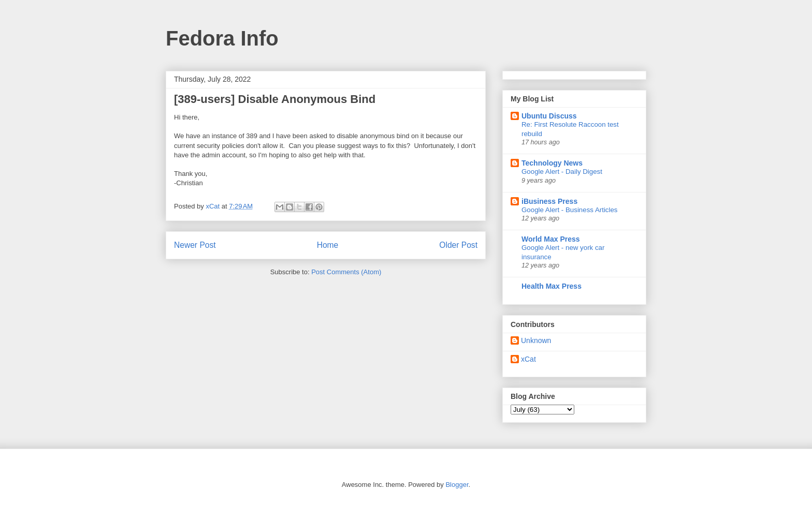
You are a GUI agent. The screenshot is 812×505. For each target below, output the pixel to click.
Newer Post (195, 245)
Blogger (457, 485)
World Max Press (551, 239)
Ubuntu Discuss (549, 116)
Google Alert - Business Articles (570, 210)
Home (328, 245)
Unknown (536, 340)
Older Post (458, 245)
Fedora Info (222, 38)
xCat (528, 359)
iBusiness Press (549, 201)
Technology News (552, 163)
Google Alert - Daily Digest (562, 172)
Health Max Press (552, 286)
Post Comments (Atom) (346, 272)
